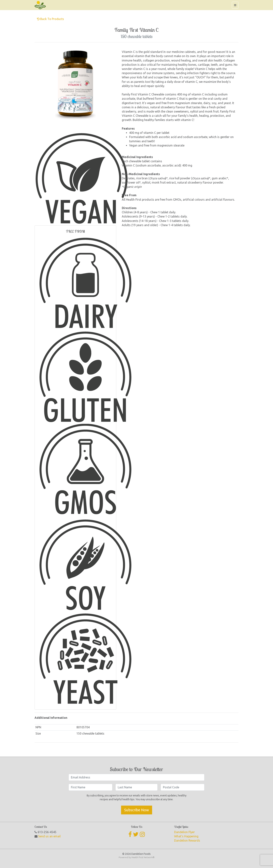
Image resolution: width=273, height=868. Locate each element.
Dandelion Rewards (187, 840)
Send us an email (49, 836)
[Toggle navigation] (235, 5)
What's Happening (186, 836)
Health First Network (142, 857)
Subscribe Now (137, 810)
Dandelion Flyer (184, 832)
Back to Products (50, 19)
